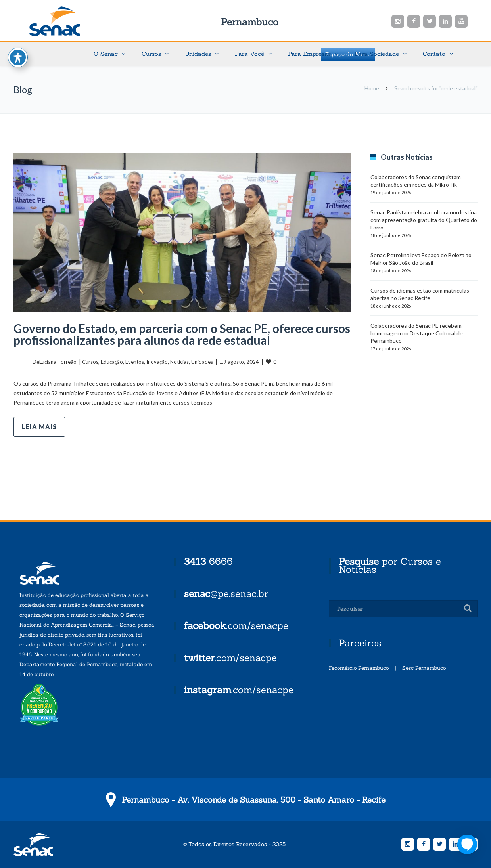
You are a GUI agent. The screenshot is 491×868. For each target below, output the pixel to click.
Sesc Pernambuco (424, 668)
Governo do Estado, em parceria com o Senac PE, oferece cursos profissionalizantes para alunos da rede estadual (182, 334)
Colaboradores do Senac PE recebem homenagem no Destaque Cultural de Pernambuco (417, 333)
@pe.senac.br (226, 594)
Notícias (179, 362)
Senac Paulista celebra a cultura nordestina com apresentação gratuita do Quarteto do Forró (424, 220)
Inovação (157, 362)
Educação (112, 362)
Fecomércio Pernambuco (359, 668)
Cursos (90, 362)
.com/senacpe (236, 626)
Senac (67, 21)
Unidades (202, 362)
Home (372, 88)
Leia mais (39, 427)
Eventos (135, 362)
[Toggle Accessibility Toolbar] (18, 57)
